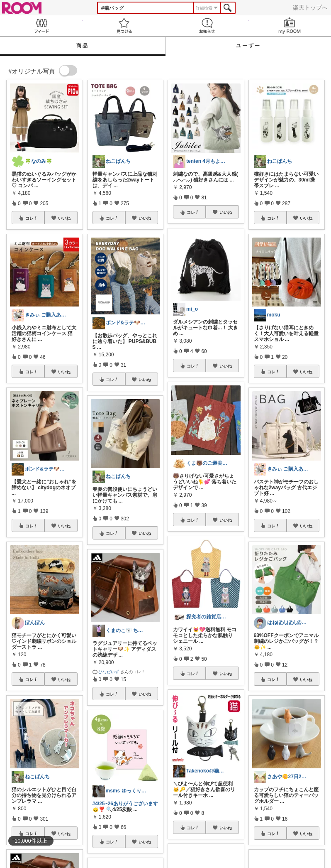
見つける (124, 26)
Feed (41, 26)
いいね (64, 218)
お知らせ (207, 26)
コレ (32, 218)
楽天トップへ (310, 7)
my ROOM (290, 26)
